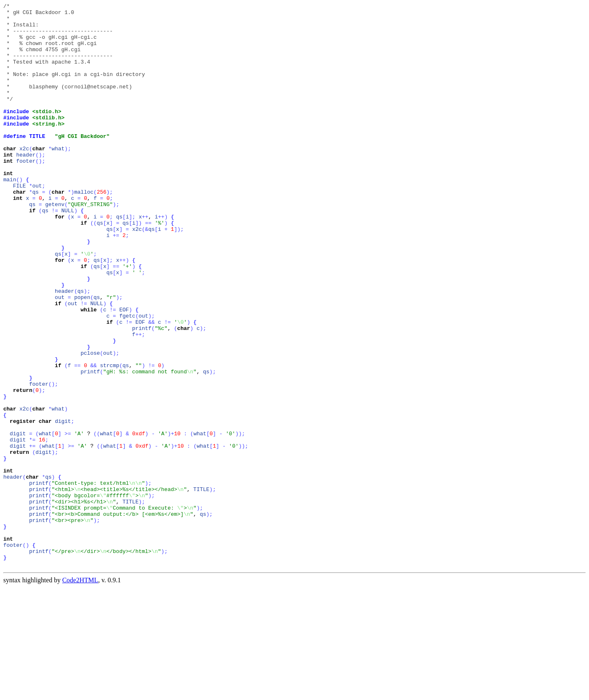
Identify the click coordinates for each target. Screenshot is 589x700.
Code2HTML (80, 693)
